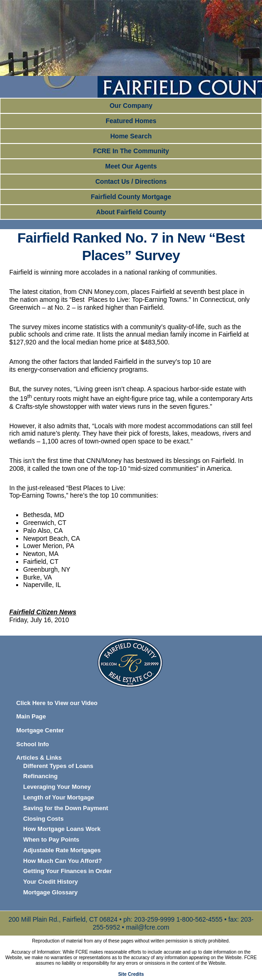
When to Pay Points (51, 840)
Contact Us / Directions (131, 181)
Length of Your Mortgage (59, 797)
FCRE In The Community (131, 151)
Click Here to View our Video (57, 703)
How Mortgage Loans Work (62, 829)
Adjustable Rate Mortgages (62, 850)
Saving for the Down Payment (65, 808)
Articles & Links (39, 758)
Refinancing (40, 776)
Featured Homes (131, 121)
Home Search (131, 136)
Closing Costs (43, 819)
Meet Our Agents (131, 166)
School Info (33, 744)
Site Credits (131, 974)
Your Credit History (50, 882)
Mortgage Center (40, 730)
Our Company (131, 106)
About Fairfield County (131, 212)
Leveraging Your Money (57, 787)
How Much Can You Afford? (62, 861)
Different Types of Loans (58, 766)
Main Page (31, 716)
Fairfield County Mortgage (131, 197)
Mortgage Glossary (50, 892)
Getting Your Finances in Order (68, 871)
